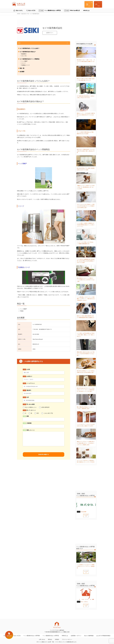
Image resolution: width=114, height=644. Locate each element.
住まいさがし (19, 9)
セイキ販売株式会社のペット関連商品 (30, 59)
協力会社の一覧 (25, 14)
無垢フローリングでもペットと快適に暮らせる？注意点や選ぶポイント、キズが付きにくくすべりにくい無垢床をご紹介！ (86, 443)
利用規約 (57, 636)
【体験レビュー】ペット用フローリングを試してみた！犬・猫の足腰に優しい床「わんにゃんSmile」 (86, 187)
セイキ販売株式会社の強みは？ (28, 52)
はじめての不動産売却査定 (103, 632)
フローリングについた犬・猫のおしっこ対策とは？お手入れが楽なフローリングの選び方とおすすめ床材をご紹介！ (86, 206)
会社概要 (22, 72)
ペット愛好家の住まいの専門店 (53, 9)
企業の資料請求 (45, 407)
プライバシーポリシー (67, 636)
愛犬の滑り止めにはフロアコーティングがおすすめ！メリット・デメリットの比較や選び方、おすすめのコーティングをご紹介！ (86, 390)
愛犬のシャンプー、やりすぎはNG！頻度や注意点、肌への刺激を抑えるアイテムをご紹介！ (86, 115)
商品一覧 (22, 68)
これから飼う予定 (48, 413)
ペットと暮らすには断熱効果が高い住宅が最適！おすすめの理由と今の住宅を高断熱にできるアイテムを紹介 (86, 261)
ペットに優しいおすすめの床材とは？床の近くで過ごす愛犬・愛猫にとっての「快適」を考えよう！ (86, 335)
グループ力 (24, 56)
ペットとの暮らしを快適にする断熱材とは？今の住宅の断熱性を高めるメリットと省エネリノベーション (86, 225)
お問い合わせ (42, 636)
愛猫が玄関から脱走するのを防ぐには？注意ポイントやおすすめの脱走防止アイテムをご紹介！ (86, 354)
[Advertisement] (86, 29)
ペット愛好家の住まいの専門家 (32, 632)
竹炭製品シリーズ (25, 65)
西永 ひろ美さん (84, 600)
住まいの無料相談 (89, 632)
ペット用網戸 (24, 61)
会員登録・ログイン (76, 632)
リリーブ (23, 63)
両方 (38, 413)
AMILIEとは (86, 9)
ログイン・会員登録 (95, 3)
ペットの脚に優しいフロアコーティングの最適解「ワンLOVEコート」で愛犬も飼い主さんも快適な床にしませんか (86, 299)
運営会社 (50, 636)
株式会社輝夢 (84, 512)
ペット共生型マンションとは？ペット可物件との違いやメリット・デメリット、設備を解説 (86, 565)
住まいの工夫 (32, 9)
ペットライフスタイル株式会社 (55, 643)
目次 (19, 43)
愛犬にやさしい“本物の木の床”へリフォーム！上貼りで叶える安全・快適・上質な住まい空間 (86, 151)
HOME (19, 14)
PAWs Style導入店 (75, 9)
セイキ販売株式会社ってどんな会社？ (30, 48)
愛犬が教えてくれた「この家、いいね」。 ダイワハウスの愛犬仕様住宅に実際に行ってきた (86, 61)
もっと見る (86, 515)
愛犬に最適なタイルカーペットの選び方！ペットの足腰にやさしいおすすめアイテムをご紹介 (86, 280)
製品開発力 (24, 54)
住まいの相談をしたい (31, 407)
